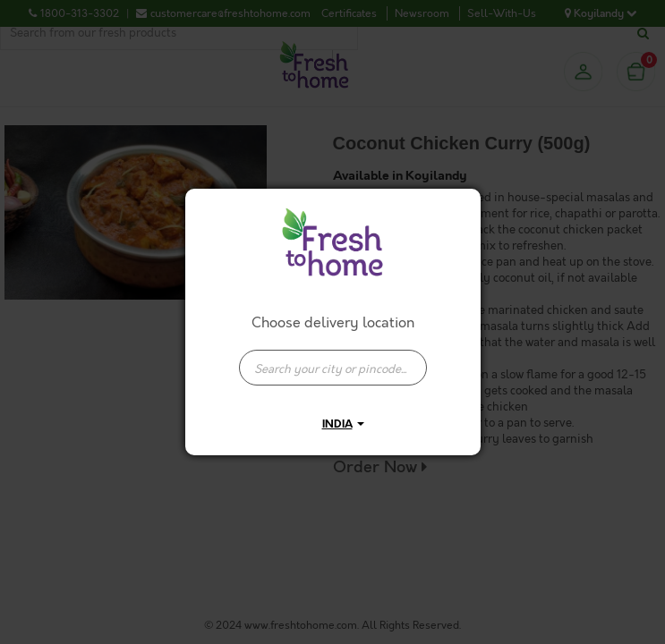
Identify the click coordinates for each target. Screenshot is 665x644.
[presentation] (333, 368)
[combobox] (333, 359)
